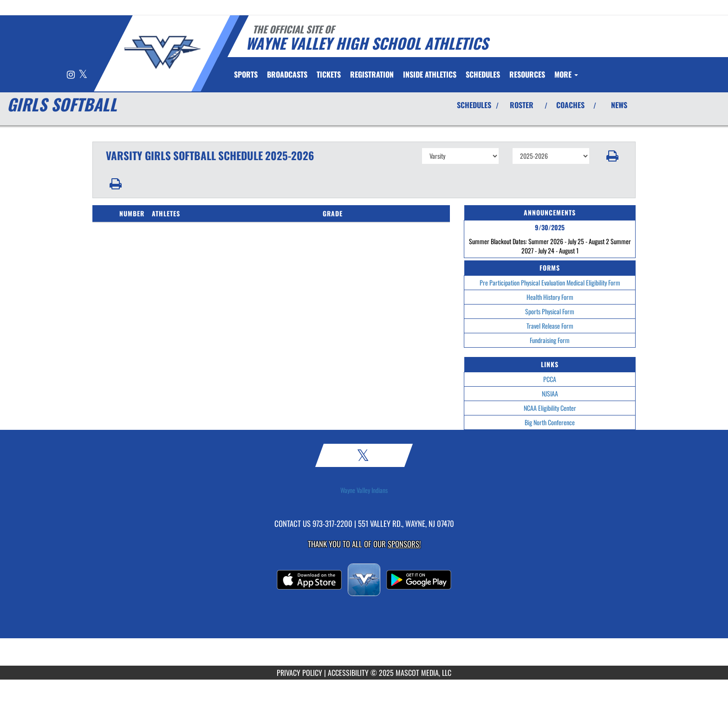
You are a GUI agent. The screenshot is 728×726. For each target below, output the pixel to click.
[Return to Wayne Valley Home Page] (162, 52)
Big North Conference (550, 422)
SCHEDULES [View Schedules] (474, 105)
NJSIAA (550, 393)
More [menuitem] (566, 74)
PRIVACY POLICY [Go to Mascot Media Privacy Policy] (299, 673)
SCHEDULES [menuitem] (483, 74)
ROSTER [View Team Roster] (522, 105)
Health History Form (550, 297)
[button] (613, 156)
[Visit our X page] (83, 75)
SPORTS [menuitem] (246, 74)
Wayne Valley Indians (364, 490)
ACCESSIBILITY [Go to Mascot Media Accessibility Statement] (348, 673)
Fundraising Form (550, 340)
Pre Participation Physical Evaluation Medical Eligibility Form (550, 282)
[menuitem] (287, 74)
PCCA (550, 379)
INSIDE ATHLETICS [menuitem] (430, 74)
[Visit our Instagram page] (71, 75)
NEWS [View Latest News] (619, 105)
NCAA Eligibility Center (550, 408)
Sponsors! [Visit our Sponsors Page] (404, 544)
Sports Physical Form (550, 311)
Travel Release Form (550, 326)
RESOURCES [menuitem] (527, 74)
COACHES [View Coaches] (570, 105)
